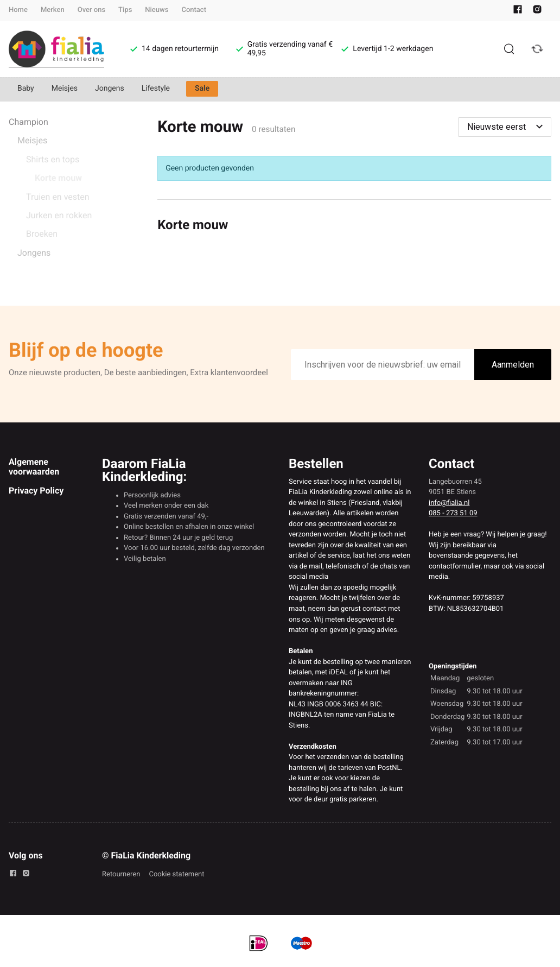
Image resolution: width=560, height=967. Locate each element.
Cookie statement (176, 874)
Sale (202, 89)
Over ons (91, 10)
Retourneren (121, 874)
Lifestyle (156, 89)
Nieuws (157, 10)
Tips (125, 10)
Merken (53, 10)
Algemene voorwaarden (34, 467)
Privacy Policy (36, 491)
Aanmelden (513, 365)
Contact (194, 10)
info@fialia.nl (449, 503)
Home (18, 10)
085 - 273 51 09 (453, 513)
